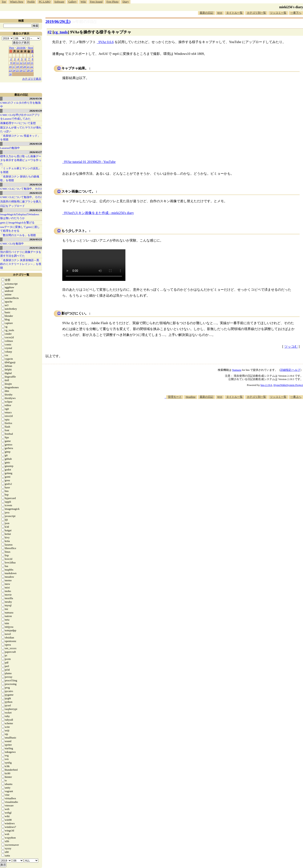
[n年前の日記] (84, 22)
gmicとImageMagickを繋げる (17, 223)
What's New (17, 2)
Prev (12, 48)
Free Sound (96, 2)
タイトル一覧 (234, 13)
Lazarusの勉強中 (10, 148)
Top (4, 2)
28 (28, 70)
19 (21, 67)
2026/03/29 (36, 111)
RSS (220, 13)
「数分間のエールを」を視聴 (18, 235)
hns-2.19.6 (266, 385)
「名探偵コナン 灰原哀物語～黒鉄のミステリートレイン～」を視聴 (21, 264)
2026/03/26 (36, 184)
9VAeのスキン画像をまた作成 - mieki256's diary (99, 213)
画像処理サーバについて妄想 (18, 123)
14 (28, 63)
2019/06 (21, 48)
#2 (50, 32)
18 (18, 67)
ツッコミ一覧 (278, 13)
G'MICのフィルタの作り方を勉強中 (20, 105)
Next (30, 48)
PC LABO (45, 2)
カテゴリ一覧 (21, 275)
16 (10, 67)
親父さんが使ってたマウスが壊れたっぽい (21, 129)
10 (14, 63)
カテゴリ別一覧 (256, 13)
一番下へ (296, 13)
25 (18, 70)
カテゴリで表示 (32, 79)
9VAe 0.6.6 (106, 42)
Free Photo (112, 2)
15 (32, 63)
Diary (126, 2)
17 (14, 67)
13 (25, 63)
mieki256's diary (291, 7)
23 (10, 70)
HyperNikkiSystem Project (288, 385)
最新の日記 (207, 13)
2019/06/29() (58, 22)
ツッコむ (291, 347)
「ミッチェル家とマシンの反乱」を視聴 (21, 170)
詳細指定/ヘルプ (290, 370)
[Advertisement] (226, 412)
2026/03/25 (36, 193)
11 (18, 63)
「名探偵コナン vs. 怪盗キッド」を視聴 (20, 138)
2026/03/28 (36, 144)
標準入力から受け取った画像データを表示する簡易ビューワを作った (21, 160)
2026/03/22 (36, 248)
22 (32, 67)
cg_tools (61, 32)
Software (59, 2)
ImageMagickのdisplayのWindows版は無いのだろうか (20, 216)
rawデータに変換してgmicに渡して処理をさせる (20, 229)
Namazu (237, 370)
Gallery (72, 2)
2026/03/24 (36, 210)
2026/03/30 (36, 98)
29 (32, 70)
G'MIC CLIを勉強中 (12, 244)
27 (25, 70)
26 (21, 70)
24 (14, 70)
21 (28, 67)
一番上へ (296, 397)
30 (10, 74)
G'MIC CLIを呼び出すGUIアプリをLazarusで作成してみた (20, 117)
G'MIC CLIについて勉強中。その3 (21, 189)
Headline (191, 397)
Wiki (83, 2)
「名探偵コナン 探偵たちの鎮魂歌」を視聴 (20, 178)
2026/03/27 (36, 152)
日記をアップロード (13, 206)
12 (21, 63)
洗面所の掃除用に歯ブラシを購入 (21, 201)
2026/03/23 (36, 239)
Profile (31, 2)
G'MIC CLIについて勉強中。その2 (21, 197)
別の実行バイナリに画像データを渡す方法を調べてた (21, 254)
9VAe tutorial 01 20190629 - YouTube (90, 162)
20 (25, 67)
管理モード (175, 397)
